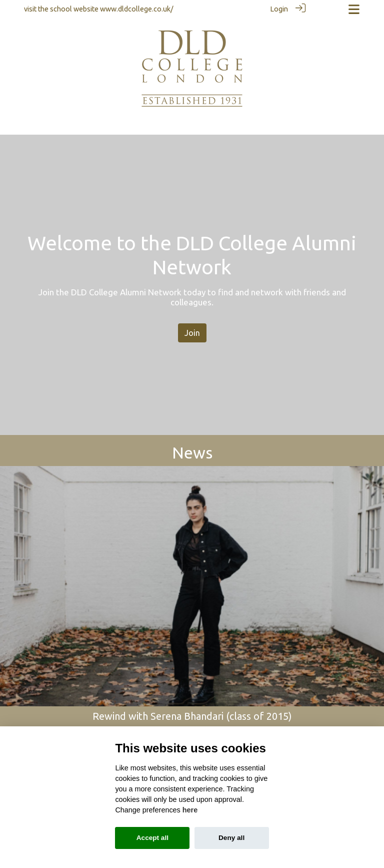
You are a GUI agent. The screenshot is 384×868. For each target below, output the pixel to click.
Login (279, 9)
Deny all (231, 838)
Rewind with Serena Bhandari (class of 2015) (192, 716)
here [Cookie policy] (190, 810)
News (192, 453)
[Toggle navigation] (354, 9)
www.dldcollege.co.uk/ (137, 9)
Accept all (152, 838)
